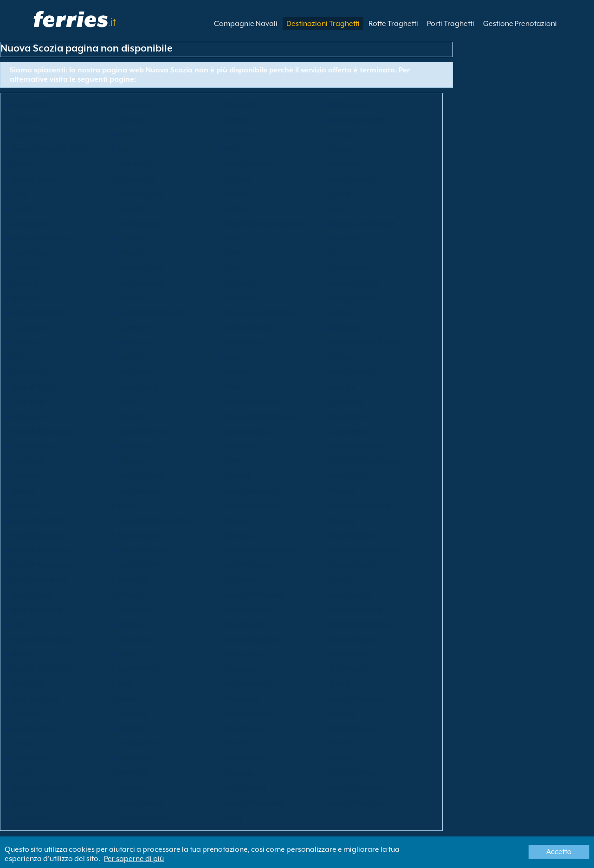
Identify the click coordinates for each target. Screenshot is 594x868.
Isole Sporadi (34, 728)
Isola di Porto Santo (361, 624)
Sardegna (28, 684)
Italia (232, 387)
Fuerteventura (141, 283)
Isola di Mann (351, 372)
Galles (22, 803)
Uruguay (238, 773)
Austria (341, 134)
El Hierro (132, 238)
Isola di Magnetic (252, 491)
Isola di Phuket (247, 609)
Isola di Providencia (44, 639)
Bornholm (345, 164)
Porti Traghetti (451, 24)
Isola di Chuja (140, 194)
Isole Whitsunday (358, 803)
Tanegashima (140, 743)
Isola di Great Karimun (261, 312)
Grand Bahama (38, 312)
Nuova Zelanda (355, 565)
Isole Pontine (244, 624)
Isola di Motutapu (41, 550)
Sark (125, 684)
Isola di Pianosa (355, 609)
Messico (342, 520)
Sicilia (127, 699)
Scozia (340, 684)
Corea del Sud (247, 713)
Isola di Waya (140, 803)
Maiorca (26, 505)
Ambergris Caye (356, 119)
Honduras (134, 342)
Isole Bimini (136, 164)
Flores (233, 268)
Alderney (132, 119)
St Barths (132, 728)
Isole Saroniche (249, 684)
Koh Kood (28, 416)
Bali (124, 149)
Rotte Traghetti (393, 24)
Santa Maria (138, 669)
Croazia (131, 208)
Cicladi (235, 208)
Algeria (236, 119)
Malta (127, 505)
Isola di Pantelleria (254, 595)
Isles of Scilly (138, 387)
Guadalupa (31, 327)
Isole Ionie (134, 372)
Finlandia (27, 268)
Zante (233, 817)
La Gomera (348, 431)
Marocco (238, 535)
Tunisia (341, 758)
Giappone (29, 402)
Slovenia (132, 713)
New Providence (250, 565)
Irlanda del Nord (39, 580)
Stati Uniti (133, 773)
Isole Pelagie (350, 595)
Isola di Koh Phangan (258, 416)
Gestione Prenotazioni (520, 24)
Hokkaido (345, 327)
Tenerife (237, 743)
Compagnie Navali (246, 24)
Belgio (340, 149)
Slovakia (26, 713)
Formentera (349, 268)
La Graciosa (32, 446)
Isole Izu (342, 387)
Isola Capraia (352, 179)
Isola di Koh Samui (42, 431)
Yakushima (30, 817)
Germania (240, 283)
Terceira (343, 743)
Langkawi (240, 446)
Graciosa (239, 298)
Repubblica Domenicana (265, 223)
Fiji (334, 253)
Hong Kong (242, 342)
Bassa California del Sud (52, 149)
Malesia (342, 491)
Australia (238, 134)
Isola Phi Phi (137, 609)
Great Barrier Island (150, 312)
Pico (19, 624)
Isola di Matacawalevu (155, 520)
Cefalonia (346, 402)
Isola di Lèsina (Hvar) (364, 342)
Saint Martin (243, 728)
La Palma (133, 446)
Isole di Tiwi (137, 758)
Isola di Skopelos (357, 699)
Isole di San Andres (43, 669)
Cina (19, 194)
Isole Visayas (245, 788)
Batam (234, 149)
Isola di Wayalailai (254, 803)
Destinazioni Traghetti (323, 24)
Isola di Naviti (140, 565)
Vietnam (132, 788)
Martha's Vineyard (360, 505)
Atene (127, 134)
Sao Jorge (239, 669)
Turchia (24, 773)
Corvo (339, 194)
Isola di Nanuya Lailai (365, 550)
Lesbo (233, 461)
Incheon (342, 357)
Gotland (131, 298)
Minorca (237, 520)
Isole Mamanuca (251, 505)
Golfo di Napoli (249, 327)
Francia (24, 283)
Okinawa (239, 580)
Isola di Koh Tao (144, 431)
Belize (21, 164)
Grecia (340, 312)
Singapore (241, 699)
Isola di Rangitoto (253, 639)
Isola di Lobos (141, 476)
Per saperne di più (134, 859)
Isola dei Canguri (252, 402)
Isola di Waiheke (356, 788)
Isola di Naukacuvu (43, 565)
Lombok (237, 476)
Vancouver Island (41, 788)
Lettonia (131, 461)
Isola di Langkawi (358, 446)
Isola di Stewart (355, 728)
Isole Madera (139, 491)
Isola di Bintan (247, 164)
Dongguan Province (362, 223)
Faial (232, 253)
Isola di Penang (37, 609)
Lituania (25, 476)
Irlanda (236, 372)
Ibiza (20, 357)
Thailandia (30, 758)
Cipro (339, 208)
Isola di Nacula (142, 550)
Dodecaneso (139, 223)
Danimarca (31, 223)
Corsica (236, 194)
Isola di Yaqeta (142, 817)
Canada (237, 179)
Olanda (25, 342)
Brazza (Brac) (34, 179)
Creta (21, 208)
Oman (340, 580)
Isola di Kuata (246, 431)
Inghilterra (29, 253)
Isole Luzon (348, 476)
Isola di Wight (34, 387)
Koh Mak (132, 416)
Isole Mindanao (38, 535)
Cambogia (136, 179)
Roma (22, 654)
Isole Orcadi (32, 595)
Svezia (22, 743)
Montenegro (138, 535)
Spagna (342, 713)
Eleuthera (345, 238)
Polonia (130, 624)
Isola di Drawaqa (41, 238)
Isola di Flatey (140, 268)
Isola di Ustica (352, 773)
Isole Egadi (30, 104)
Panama (132, 595)
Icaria (233, 357)
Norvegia (133, 580)
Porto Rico (134, 639)
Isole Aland (348, 104)
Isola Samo (348, 654)
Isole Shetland (35, 699)
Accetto (559, 852)
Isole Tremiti (243, 758)
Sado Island (243, 654)
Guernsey (133, 327)
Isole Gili (26, 298)
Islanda (130, 357)
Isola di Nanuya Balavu (261, 550)
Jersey (127, 402)
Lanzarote (29, 461)
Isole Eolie (240, 104)
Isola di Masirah (38, 520)
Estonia (130, 253)
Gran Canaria (352, 298)
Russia (128, 654)
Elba (231, 238)
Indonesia (28, 372)
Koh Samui (347, 416)
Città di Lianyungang (364, 461)
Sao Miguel (348, 669)
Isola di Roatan (354, 639)
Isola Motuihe (352, 535)
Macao (23, 491)
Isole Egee (134, 104)
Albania (25, 119)
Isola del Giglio (354, 283)
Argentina (28, 134)
